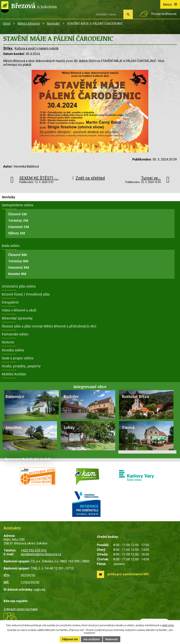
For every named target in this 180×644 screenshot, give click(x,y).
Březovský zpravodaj (17, 318)
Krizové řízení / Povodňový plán (26, 294)
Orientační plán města (19, 286)
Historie (8, 342)
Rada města (11, 246)
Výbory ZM (17, 233)
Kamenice (15, 396)
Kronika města (13, 350)
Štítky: (8, 48)
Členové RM (18, 255)
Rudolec (71, 396)
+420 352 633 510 (34, 550)
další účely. (168, 625)
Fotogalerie (10, 302)
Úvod (7, 23)
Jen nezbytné (92, 639)
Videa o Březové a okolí (19, 310)
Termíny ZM (18, 220)
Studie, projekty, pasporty (21, 366)
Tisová (128, 427)
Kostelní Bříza (135, 396)
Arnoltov (14, 427)
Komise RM (17, 274)
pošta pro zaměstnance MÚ (128, 574)
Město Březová (29, 23)
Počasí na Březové (164, 14)
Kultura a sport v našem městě (37, 48)
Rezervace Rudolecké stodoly (28, 459)
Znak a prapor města (18, 358)
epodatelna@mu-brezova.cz (41, 554)
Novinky (53, 23)
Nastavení (112, 639)
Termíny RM (18, 261)
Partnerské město (15, 334)
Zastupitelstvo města (18, 205)
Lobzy (69, 427)
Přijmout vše (70, 639)
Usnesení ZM (19, 227)
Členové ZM (18, 214)
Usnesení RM (19, 267)
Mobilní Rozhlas (14, 374)
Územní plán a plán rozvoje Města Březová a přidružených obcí (49, 326)
